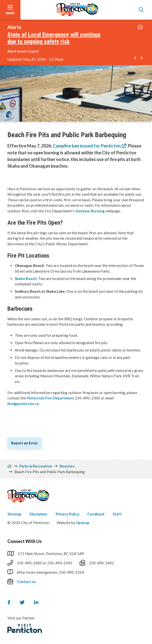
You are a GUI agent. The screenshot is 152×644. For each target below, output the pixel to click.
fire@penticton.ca (23, 404)
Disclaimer (39, 514)
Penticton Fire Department (51, 398)
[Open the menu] (10, 10)
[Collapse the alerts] (140, 27)
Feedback (96, 514)
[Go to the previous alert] (135, 58)
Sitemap (14, 514)
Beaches (67, 466)
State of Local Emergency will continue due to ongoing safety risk (54, 38)
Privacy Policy (68, 514)
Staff (117, 514)
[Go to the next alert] (142, 58)
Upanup (83, 523)
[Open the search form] (141, 10)
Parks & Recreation (36, 466)
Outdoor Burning (90, 211)
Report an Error (24, 443)
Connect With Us (25, 541)
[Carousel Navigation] (139, 58)
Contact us (26, 582)
